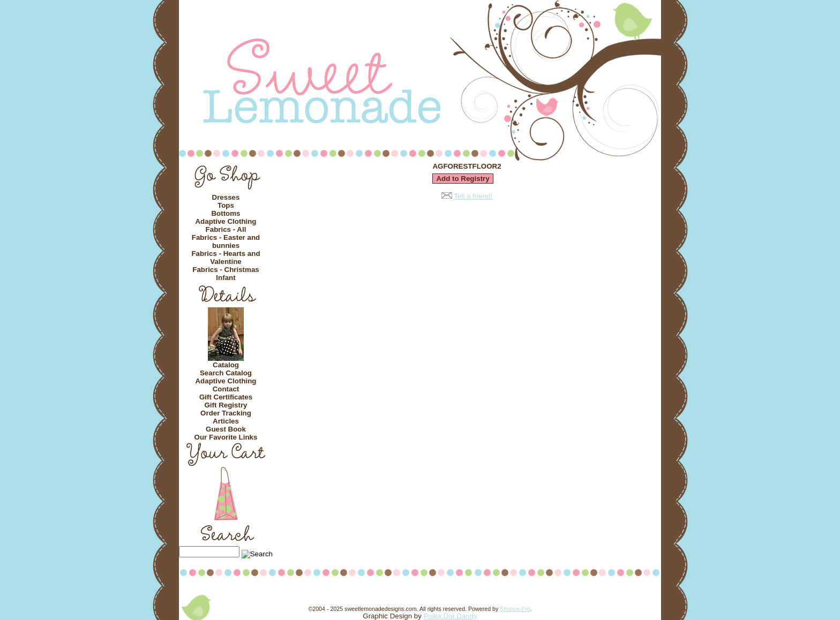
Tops (226, 205)
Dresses (226, 197)
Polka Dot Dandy (451, 616)
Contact (226, 389)
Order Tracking (226, 413)
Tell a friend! (473, 196)
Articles (226, 421)
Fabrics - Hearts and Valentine (226, 258)
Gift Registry (226, 405)
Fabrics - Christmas (226, 270)
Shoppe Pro (515, 609)
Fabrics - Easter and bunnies (226, 241)
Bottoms (226, 213)
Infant (226, 278)
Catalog (226, 365)
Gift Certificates (226, 397)
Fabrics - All (226, 229)
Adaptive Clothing (226, 221)
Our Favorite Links (226, 437)
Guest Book (226, 429)
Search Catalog (226, 373)
